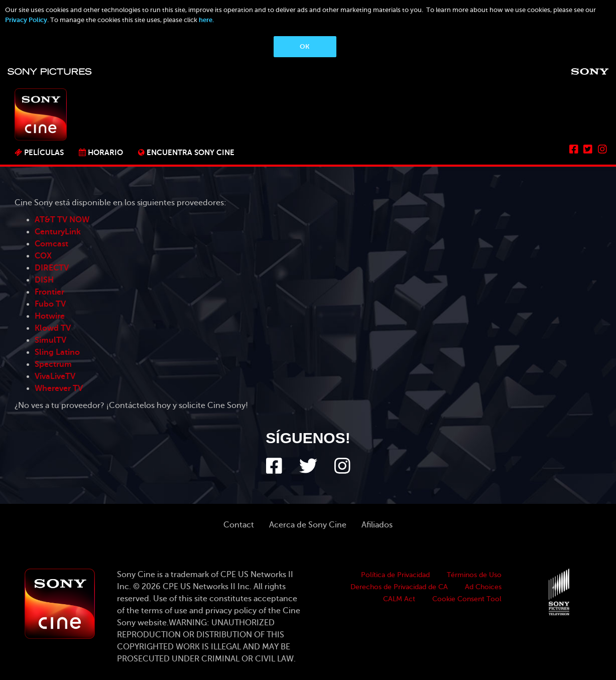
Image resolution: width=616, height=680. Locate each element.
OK (304, 46)
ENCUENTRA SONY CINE (191, 152)
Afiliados (377, 525)
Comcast (51, 244)
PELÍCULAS (44, 152)
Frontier (49, 292)
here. (206, 20)
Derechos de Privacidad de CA (399, 587)
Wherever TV (59, 388)
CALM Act (399, 599)
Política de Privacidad (395, 575)
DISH (44, 280)
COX (43, 256)
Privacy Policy (26, 20)
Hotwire (50, 316)
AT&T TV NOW (62, 220)
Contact (239, 525)
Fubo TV (50, 304)
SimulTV (50, 340)
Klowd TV (53, 328)
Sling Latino (57, 352)
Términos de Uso (474, 575)
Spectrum (53, 364)
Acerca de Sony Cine (308, 525)
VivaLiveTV (55, 376)
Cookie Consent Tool (467, 599)
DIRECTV (52, 268)
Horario (105, 152)
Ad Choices (483, 587)
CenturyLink (58, 232)
